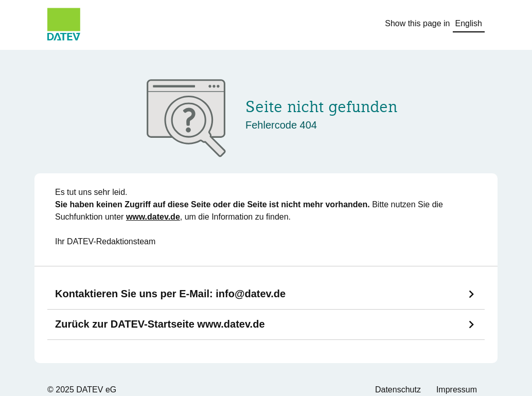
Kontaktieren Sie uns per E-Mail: (170, 294)
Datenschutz (398, 390)
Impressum (457, 390)
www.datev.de (153, 217)
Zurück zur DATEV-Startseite (160, 324)
